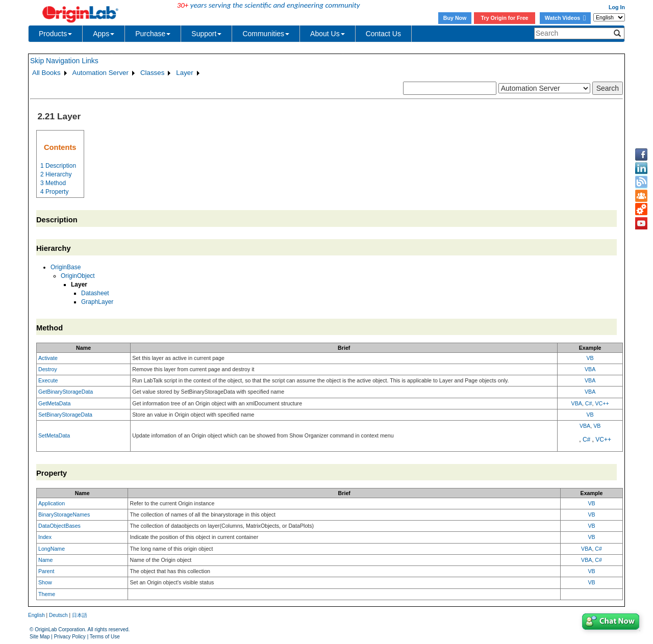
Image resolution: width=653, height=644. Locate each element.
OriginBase (66, 267)
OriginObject (78, 276)
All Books (46, 73)
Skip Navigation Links (64, 61)
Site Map (40, 637)
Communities (266, 34)
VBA (590, 369)
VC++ (602, 403)
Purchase (153, 34)
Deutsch (58, 615)
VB (590, 358)
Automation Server (101, 73)
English (36, 615)
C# (589, 403)
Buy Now (455, 18)
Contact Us (383, 34)
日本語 (80, 615)
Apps (104, 34)
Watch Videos (565, 18)
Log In (617, 7)
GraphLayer (97, 302)
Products (55, 34)
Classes (152, 73)
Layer (184, 73)
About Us (328, 34)
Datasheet (95, 293)
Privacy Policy (70, 637)
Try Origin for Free (505, 18)
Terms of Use (105, 637)
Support (206, 34)
